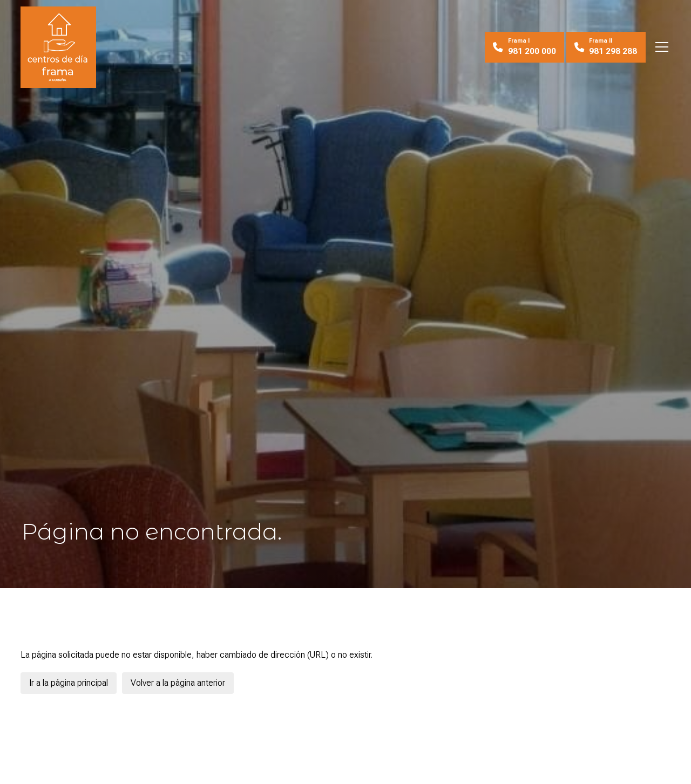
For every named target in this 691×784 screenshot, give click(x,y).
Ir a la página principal (69, 683)
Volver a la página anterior (178, 683)
